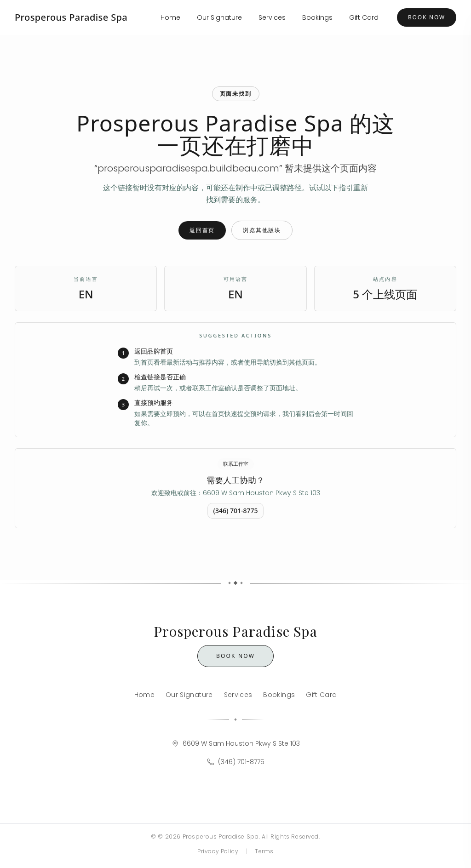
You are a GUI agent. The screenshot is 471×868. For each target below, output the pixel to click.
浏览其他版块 (262, 230)
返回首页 (202, 230)
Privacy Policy (218, 851)
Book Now (427, 17)
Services (272, 17)
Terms (264, 851)
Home (170, 17)
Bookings (317, 17)
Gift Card (364, 17)
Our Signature (219, 17)
